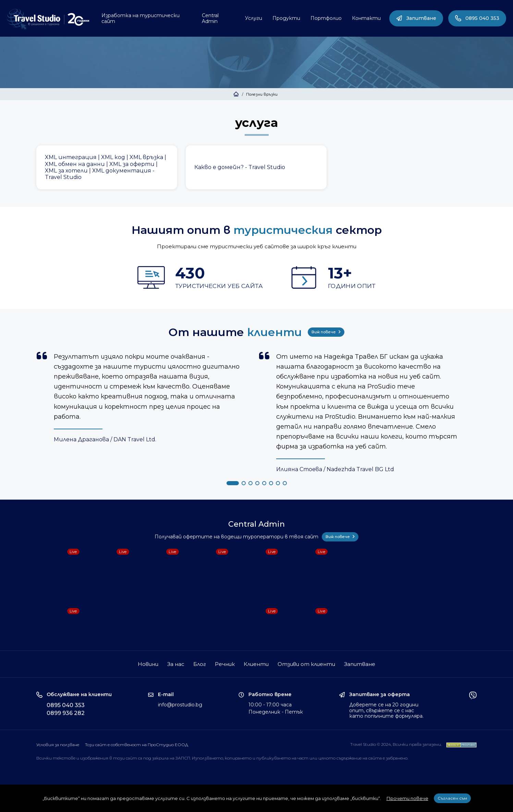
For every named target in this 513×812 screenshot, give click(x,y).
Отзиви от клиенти (306, 664)
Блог (200, 664)
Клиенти (256, 664)
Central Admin (210, 18)
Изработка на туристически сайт (141, 18)
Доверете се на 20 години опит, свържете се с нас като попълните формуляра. (386, 710)
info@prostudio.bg (180, 705)
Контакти (366, 18)
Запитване (416, 18)
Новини (148, 664)
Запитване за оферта (380, 695)
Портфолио (326, 18)
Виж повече (326, 332)
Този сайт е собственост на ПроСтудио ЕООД (137, 745)
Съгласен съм (452, 798)
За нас (176, 664)
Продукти (286, 18)
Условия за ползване (58, 745)
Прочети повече (407, 798)
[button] (233, 483)
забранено (397, 758)
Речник (225, 664)
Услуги (254, 18)
